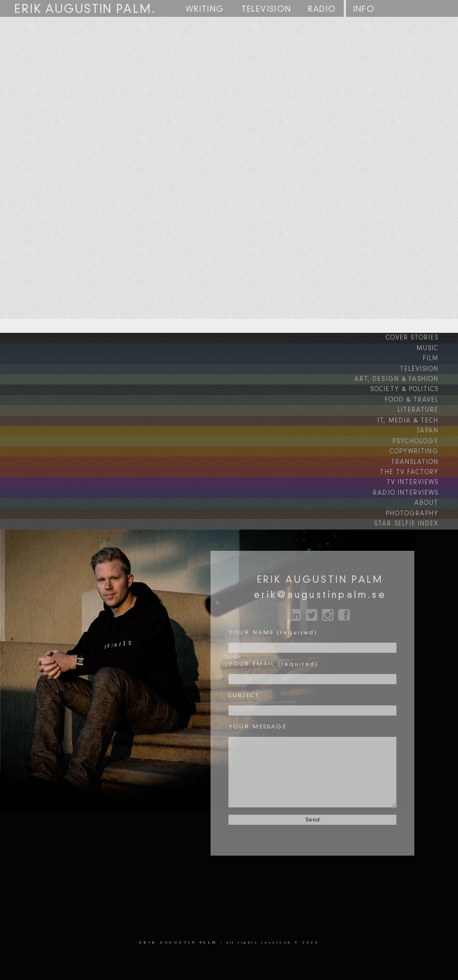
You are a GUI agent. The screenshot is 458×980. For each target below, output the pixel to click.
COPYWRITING (423, 449)
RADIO (322, 10)
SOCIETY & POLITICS (415, 388)
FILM (440, 358)
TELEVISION (429, 368)
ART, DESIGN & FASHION (408, 378)
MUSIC (436, 348)
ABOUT (436, 499)
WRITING (205, 10)
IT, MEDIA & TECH (419, 419)
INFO (364, 10)
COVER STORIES (422, 338)
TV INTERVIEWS (423, 479)
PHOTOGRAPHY (422, 509)
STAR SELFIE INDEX (418, 519)
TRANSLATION (425, 459)
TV (267, 10)
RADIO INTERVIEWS (417, 489)
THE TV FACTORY (420, 469)
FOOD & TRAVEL (422, 398)
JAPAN (437, 429)
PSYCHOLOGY (424, 439)
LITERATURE (429, 408)
